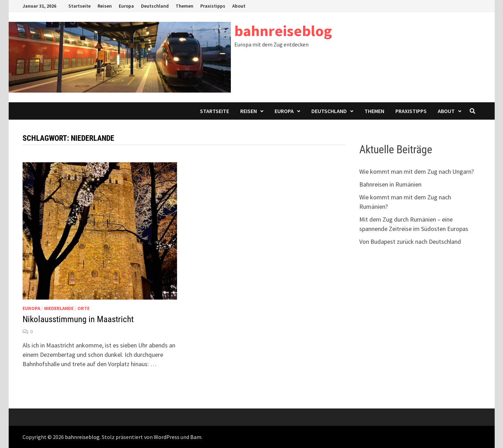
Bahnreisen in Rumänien (390, 184)
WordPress (167, 437)
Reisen (105, 6)
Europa (126, 6)
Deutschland (155, 6)
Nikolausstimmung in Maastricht (78, 319)
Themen (185, 6)
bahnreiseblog (283, 31)
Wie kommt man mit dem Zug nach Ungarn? (417, 171)
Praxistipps (213, 6)
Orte (83, 308)
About (239, 6)
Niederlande (59, 308)
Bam (196, 437)
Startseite (79, 6)
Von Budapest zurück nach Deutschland (410, 242)
